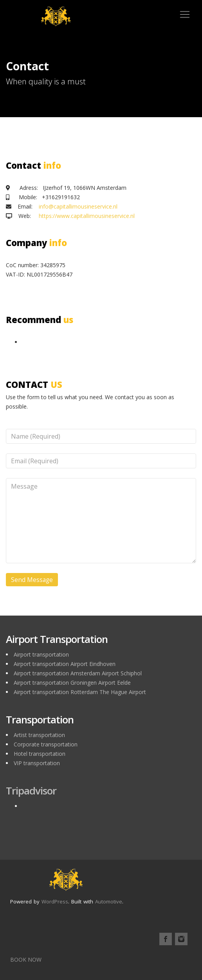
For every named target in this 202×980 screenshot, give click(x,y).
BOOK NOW (26, 959)
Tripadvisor (31, 791)
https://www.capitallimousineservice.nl (87, 216)
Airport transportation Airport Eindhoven (65, 664)
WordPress (55, 901)
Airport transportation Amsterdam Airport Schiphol (78, 673)
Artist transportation (39, 735)
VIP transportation (37, 763)
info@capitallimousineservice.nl (78, 206)
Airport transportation (41, 654)
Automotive (109, 901)
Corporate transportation (46, 744)
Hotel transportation (40, 754)
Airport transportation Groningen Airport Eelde (72, 683)
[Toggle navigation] (185, 14)
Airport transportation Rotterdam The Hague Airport (80, 692)
